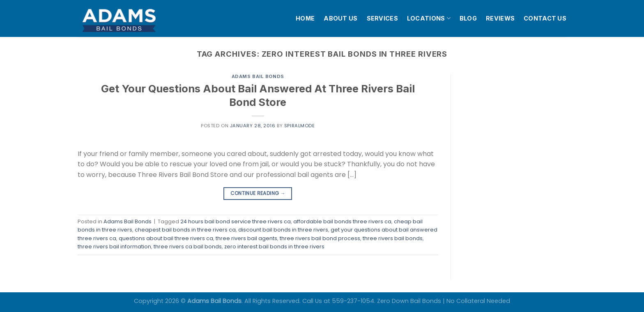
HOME (305, 18)
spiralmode (300, 126)
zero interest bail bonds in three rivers (274, 247)
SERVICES (382, 18)
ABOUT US (340, 18)
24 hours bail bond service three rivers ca (236, 221)
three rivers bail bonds (393, 238)
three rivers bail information (114, 247)
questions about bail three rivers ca (166, 238)
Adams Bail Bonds (258, 76)
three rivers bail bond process (320, 238)
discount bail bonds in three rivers (283, 230)
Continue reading (258, 193)
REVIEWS (500, 18)
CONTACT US (545, 18)
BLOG (468, 18)
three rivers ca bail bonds (188, 247)
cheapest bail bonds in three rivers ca (185, 230)
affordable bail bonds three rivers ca (342, 221)
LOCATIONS (429, 18)
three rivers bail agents (246, 238)
